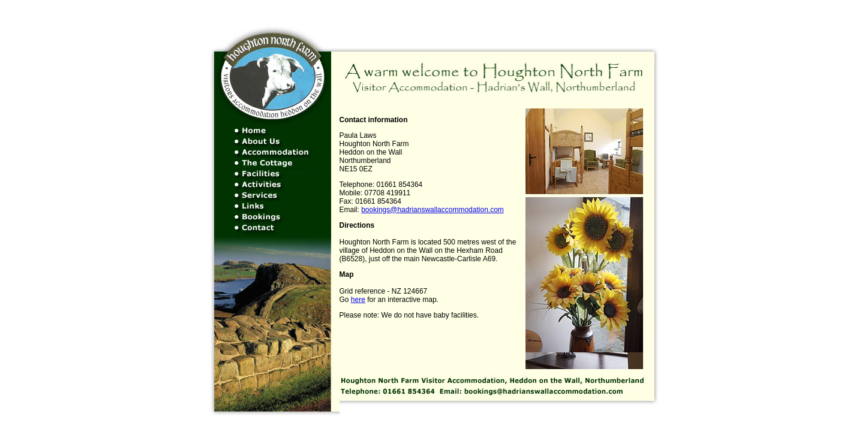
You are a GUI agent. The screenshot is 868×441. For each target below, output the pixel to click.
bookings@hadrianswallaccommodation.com (433, 210)
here (358, 300)
